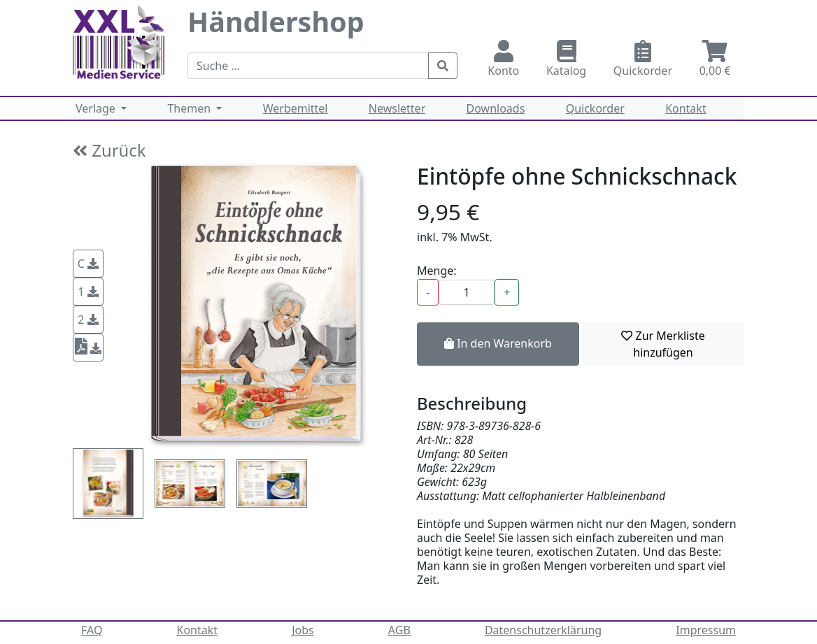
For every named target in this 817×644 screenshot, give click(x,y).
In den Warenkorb (498, 343)
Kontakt (686, 108)
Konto (504, 59)
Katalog (567, 59)
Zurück (109, 150)
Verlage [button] (97, 108)
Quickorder (643, 59)
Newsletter (397, 108)
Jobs (303, 630)
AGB (399, 630)
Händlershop (276, 22)
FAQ (92, 630)
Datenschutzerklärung (543, 630)
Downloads (496, 108)
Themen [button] (190, 108)
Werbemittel (296, 108)
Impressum (706, 630)
